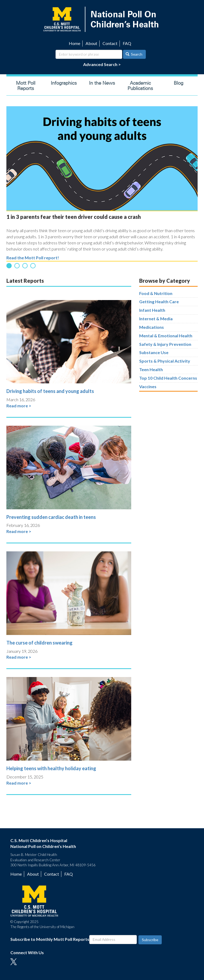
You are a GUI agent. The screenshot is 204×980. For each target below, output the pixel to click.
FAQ (127, 43)
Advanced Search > (102, 64)
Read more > (19, 406)
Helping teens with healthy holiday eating (51, 768)
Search (134, 54)
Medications (152, 327)
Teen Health (151, 369)
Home (75, 43)
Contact (110, 43)
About (91, 43)
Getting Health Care (159, 302)
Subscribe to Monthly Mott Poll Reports (50, 939)
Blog (178, 83)
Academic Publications (140, 86)
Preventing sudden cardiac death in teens (51, 517)
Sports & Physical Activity (165, 361)
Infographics (64, 83)
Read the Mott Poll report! (33, 258)
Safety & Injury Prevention (165, 344)
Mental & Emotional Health (166, 336)
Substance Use (154, 352)
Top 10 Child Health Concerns (168, 378)
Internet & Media (156, 319)
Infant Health (152, 310)
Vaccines (148, 386)
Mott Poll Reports (26, 86)
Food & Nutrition (156, 293)
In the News (102, 83)
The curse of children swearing (39, 643)
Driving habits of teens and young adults (50, 391)
